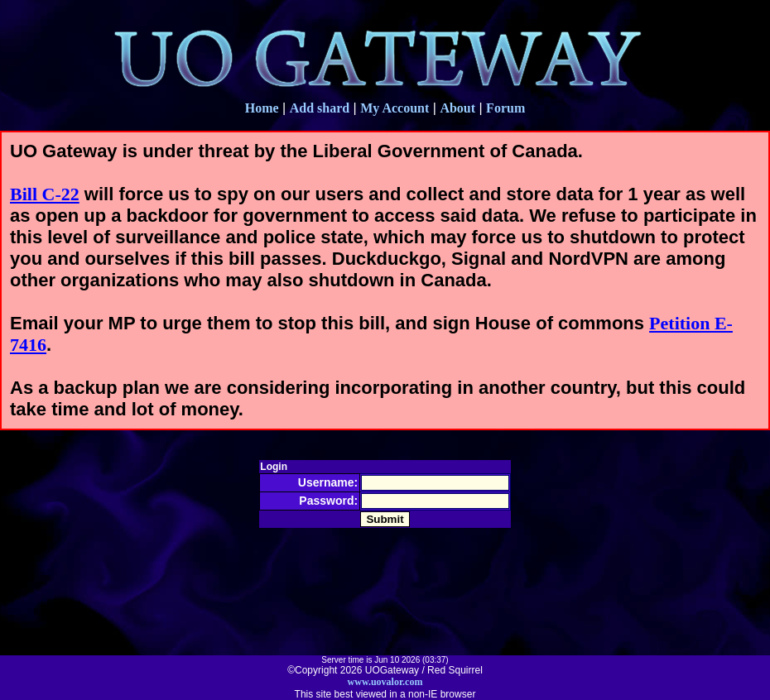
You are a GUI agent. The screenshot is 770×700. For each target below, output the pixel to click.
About (457, 108)
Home (262, 108)
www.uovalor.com (385, 682)
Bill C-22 (45, 194)
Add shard (320, 108)
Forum (505, 108)
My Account (395, 108)
